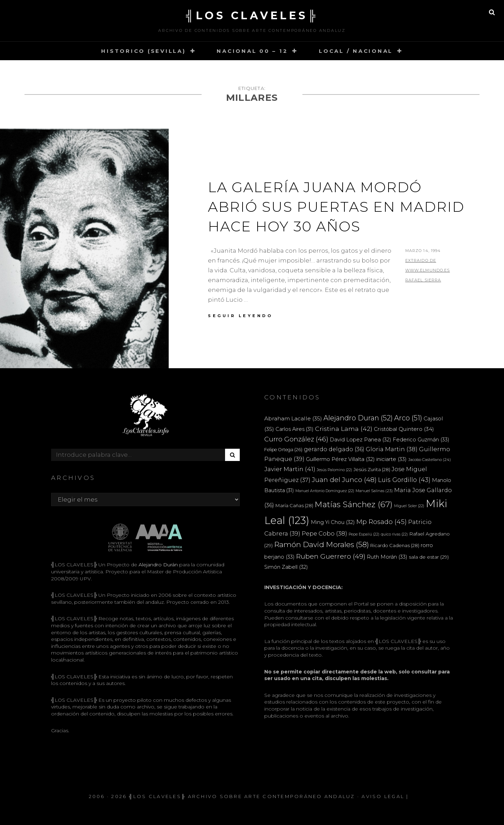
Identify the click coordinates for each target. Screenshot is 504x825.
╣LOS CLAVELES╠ (252, 16)
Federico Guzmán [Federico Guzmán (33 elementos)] (421, 439)
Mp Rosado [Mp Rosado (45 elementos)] (381, 522)
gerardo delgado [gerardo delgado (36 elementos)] (334, 449)
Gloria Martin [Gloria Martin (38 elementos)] (392, 449)
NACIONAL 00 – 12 (252, 51)
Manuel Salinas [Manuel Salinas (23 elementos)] (374, 491)
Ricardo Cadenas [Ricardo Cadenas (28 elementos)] (395, 545)
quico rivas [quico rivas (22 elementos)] (394, 534)
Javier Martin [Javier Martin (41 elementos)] (290, 469)
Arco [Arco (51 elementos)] (408, 418)
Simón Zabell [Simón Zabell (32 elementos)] (286, 567)
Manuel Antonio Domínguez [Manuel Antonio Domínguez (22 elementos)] (325, 491)
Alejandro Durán (157, 565)
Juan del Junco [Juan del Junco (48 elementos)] (344, 480)
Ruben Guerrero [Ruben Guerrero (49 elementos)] (331, 556)
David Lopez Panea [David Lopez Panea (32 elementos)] (360, 440)
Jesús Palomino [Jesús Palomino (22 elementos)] (334, 470)
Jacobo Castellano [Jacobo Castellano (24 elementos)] (429, 460)
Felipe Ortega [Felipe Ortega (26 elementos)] (283, 450)
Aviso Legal (383, 796)
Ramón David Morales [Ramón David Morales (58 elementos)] (321, 544)
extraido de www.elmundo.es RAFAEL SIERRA (428, 270)
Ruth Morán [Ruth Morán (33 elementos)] (387, 557)
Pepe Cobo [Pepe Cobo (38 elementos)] (324, 533)
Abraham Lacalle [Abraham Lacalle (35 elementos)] (293, 418)
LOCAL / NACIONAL (356, 51)
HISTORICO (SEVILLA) (143, 51)
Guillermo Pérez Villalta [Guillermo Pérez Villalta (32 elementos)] (340, 459)
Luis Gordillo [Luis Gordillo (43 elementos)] (404, 480)
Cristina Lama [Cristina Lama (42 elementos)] (344, 429)
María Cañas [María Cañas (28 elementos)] (294, 505)
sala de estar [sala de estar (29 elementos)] (429, 557)
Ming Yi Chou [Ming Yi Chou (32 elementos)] (333, 522)
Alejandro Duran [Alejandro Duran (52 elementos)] (358, 418)
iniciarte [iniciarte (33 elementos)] (391, 459)
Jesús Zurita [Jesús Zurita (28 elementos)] (372, 469)
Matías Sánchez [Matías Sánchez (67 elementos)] (354, 504)
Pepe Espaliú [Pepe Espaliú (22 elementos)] (364, 534)
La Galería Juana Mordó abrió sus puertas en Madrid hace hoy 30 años (336, 207)
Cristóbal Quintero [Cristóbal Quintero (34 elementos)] (404, 429)
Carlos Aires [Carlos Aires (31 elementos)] (295, 429)
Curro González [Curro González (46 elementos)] (296, 439)
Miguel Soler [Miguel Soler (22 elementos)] (409, 506)
